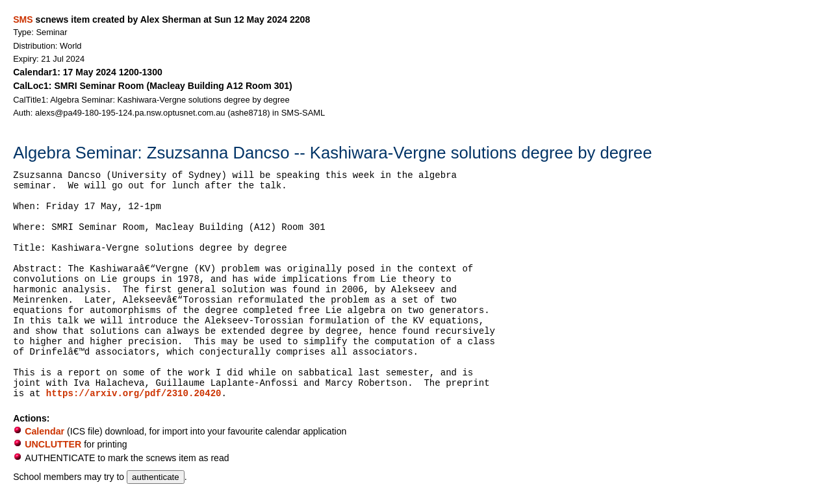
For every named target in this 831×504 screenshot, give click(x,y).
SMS (23, 19)
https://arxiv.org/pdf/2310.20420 (134, 394)
